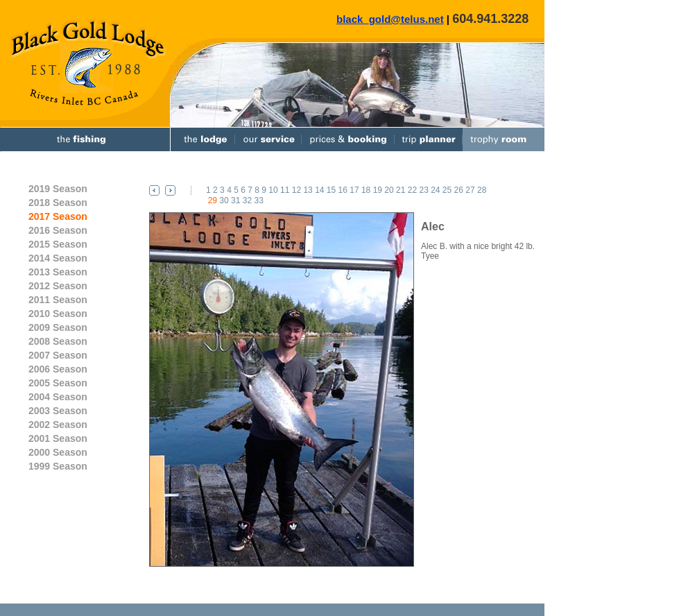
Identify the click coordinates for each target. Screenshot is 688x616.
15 (331, 190)
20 (389, 190)
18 (366, 190)
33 (258, 200)
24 (435, 190)
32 (247, 200)
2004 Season (58, 397)
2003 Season (58, 411)
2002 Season (58, 425)
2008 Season (58, 341)
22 (412, 190)
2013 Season (58, 272)
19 (378, 190)
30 (224, 200)
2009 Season (58, 327)
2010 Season (58, 314)
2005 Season (58, 383)
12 (296, 190)
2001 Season (58, 438)
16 (343, 190)
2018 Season (58, 203)
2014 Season (58, 258)
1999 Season (58, 466)
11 (285, 190)
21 (401, 190)
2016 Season (58, 230)
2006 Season (58, 369)
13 (308, 190)
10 (273, 190)
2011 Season (58, 300)
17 (354, 190)
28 (482, 190)
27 (470, 190)
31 (235, 200)
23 (423, 190)
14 (319, 190)
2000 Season (58, 452)
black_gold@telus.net (390, 19)
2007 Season (58, 355)
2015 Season (58, 244)
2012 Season (58, 286)
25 (447, 190)
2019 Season (58, 189)
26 (459, 190)
